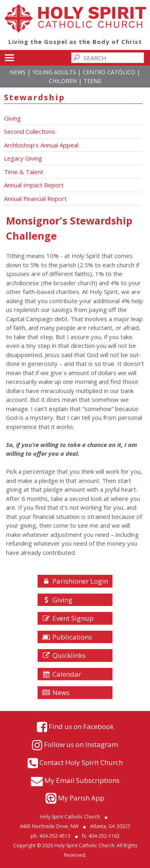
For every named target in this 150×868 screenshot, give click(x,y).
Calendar (62, 674)
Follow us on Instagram (81, 744)
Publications (67, 637)
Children (63, 81)
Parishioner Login (75, 581)
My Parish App (81, 798)
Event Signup (68, 618)
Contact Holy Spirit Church (81, 762)
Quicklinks (64, 655)
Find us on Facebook (81, 726)
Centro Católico (109, 72)
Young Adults (54, 72)
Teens (92, 81)
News (18, 72)
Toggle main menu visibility (9, 56)
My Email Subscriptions (82, 780)
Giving (57, 600)
